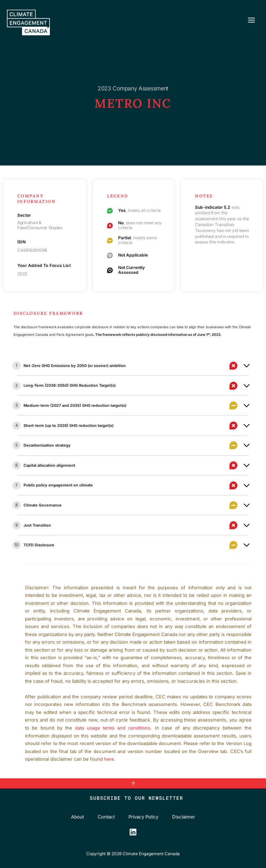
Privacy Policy (143, 817)
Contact (106, 817)
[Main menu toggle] (251, 21)
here (109, 759)
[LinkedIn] (133, 832)
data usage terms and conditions (113, 728)
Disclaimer (184, 817)
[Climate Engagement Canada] (30, 24)
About (77, 817)
